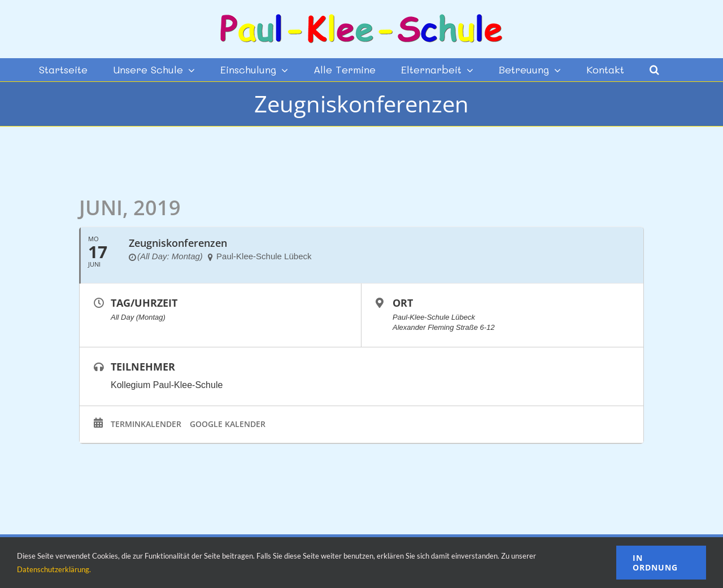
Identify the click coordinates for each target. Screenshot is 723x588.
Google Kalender (228, 424)
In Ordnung (655, 563)
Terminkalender (146, 424)
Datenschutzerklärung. (54, 569)
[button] (654, 69)
